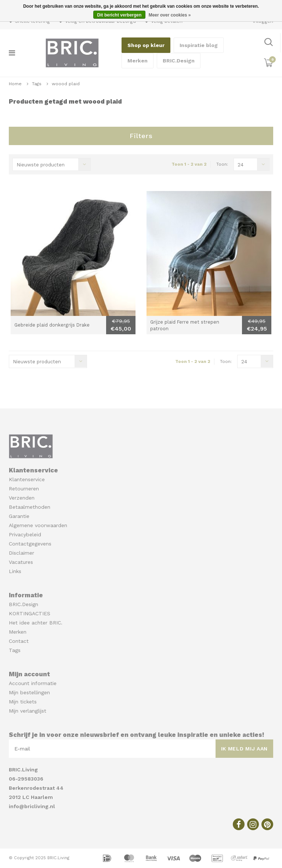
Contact (19, 641)
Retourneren (24, 489)
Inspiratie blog (199, 45)
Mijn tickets (23, 702)
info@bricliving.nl (32, 806)
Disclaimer (21, 553)
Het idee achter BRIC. (36, 623)
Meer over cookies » (170, 15)
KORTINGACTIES (30, 613)
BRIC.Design (179, 61)
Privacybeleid (25, 534)
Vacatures (21, 562)
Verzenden (22, 498)
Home (15, 84)
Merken (138, 61)
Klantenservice (27, 479)
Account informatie (33, 683)
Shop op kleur (146, 45)
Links (15, 571)
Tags (37, 84)
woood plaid (66, 84)
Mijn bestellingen (29, 692)
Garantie (19, 516)
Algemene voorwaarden (38, 525)
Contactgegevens (30, 544)
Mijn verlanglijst (28, 711)
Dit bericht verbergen (120, 15)
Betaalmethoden (30, 507)
